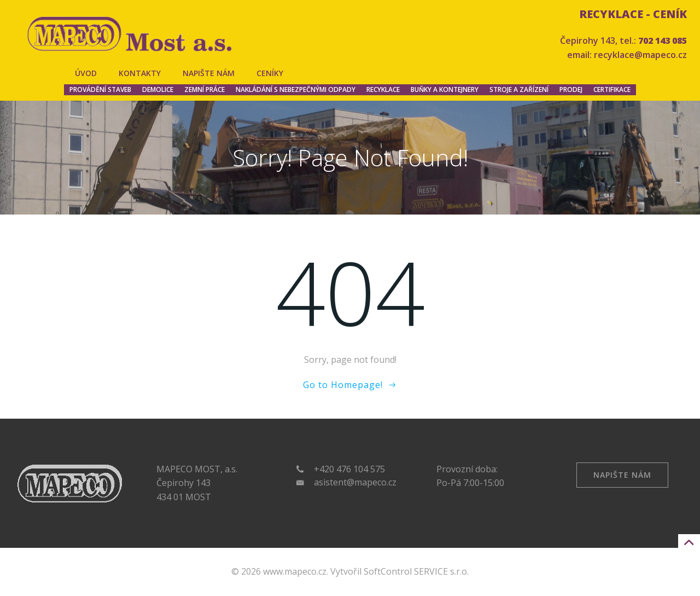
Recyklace (383, 89)
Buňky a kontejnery (445, 89)
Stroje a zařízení (519, 89)
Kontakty (140, 73)
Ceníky (270, 73)
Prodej (571, 89)
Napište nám (209, 73)
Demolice (158, 89)
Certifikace (612, 89)
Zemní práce (205, 89)
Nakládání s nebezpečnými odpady (296, 89)
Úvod (86, 73)
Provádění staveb (100, 89)
